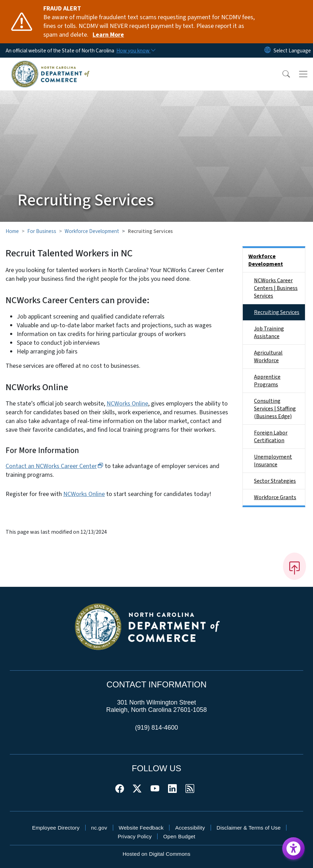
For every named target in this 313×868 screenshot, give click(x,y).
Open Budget (179, 836)
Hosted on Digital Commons (156, 854)
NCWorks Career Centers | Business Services (276, 288)
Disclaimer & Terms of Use (249, 828)
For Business (42, 231)
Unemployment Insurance (273, 461)
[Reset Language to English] (268, 50)
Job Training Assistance (269, 333)
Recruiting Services (277, 312)
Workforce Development (92, 231)
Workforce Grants (275, 497)
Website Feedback (141, 828)
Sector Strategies (275, 481)
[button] (282, 74)
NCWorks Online (127, 404)
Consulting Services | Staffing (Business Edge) (275, 409)
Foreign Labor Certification (271, 437)
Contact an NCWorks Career (54, 466)
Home (12, 231)
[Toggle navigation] (303, 74)
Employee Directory (56, 828)
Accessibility (190, 828)
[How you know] (136, 51)
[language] (292, 51)
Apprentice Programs (267, 381)
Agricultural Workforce (268, 357)
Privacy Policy (135, 836)
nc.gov (99, 828)
